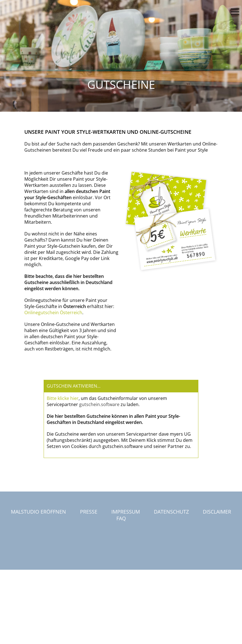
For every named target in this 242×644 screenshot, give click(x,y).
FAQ (121, 518)
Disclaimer (217, 512)
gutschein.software (99, 404)
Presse (89, 512)
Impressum (126, 512)
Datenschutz (171, 512)
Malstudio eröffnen (38, 512)
